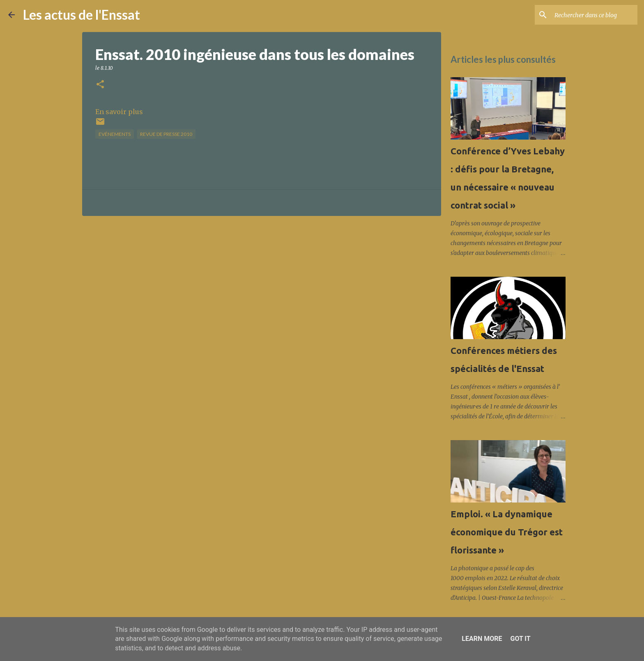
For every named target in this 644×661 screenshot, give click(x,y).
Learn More (482, 639)
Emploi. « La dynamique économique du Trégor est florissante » (507, 532)
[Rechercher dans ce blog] (594, 15)
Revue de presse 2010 (166, 134)
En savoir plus (119, 112)
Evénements (115, 134)
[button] (100, 85)
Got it (520, 639)
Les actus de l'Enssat (82, 15)
